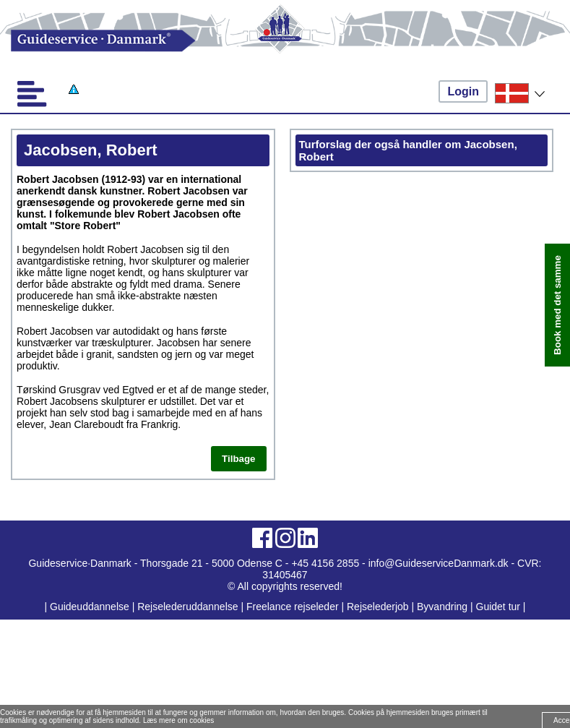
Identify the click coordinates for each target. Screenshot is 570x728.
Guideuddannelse (91, 607)
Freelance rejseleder (293, 607)
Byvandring (442, 607)
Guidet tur (498, 607)
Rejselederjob (378, 607)
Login (463, 91)
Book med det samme (557, 305)
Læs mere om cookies (178, 720)
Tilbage (238, 459)
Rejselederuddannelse (189, 607)
